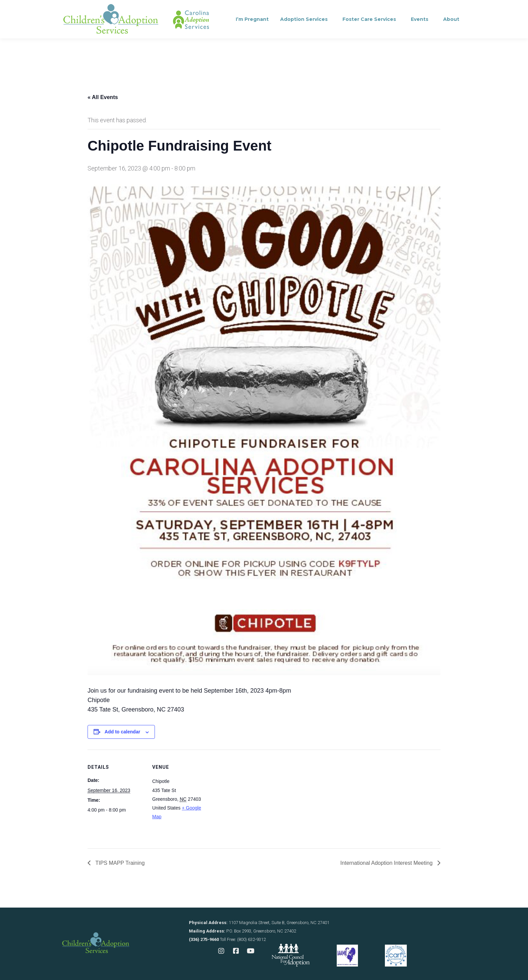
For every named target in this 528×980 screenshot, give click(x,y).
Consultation (157, 9)
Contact (201, 9)
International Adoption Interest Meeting (387, 863)
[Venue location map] (252, 796)
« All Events (103, 97)
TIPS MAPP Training (119, 863)
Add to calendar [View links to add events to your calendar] (123, 732)
